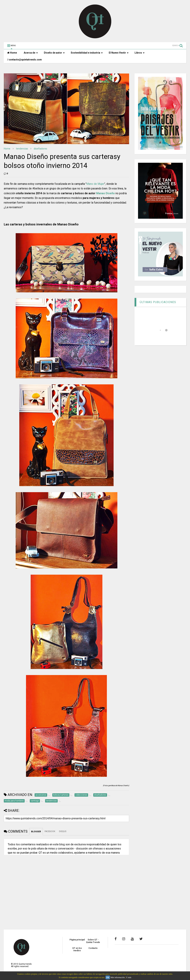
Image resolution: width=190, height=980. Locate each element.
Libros (140, 53)
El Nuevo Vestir (119, 53)
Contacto (93, 948)
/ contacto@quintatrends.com (25, 60)
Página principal (77, 940)
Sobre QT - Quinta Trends (93, 941)
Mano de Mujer (95, 184)
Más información (118, 977)
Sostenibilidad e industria (87, 53)
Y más (129, 977)
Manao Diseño (105, 193)
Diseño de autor (54, 53)
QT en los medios (77, 949)
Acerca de (31, 53)
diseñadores (40, 149)
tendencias (22, 149)
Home (12, 53)
